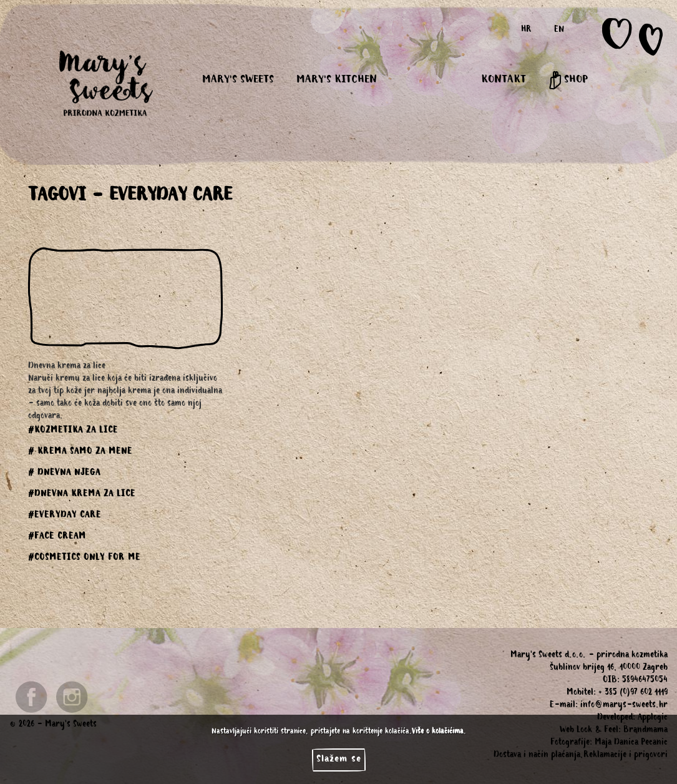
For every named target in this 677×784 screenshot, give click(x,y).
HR (526, 31)
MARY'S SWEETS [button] (238, 81)
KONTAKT (504, 81)
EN (559, 31)
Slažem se (339, 760)
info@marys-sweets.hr (624, 706)
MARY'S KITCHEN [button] (337, 81)
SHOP (568, 81)
